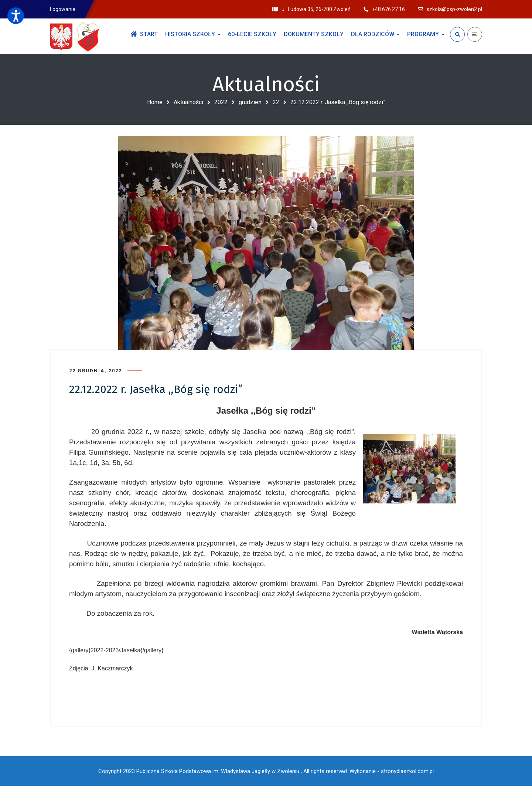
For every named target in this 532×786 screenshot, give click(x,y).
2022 (221, 102)
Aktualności (188, 102)
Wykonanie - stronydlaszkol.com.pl (392, 771)
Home (155, 102)
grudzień (250, 102)
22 (276, 102)
